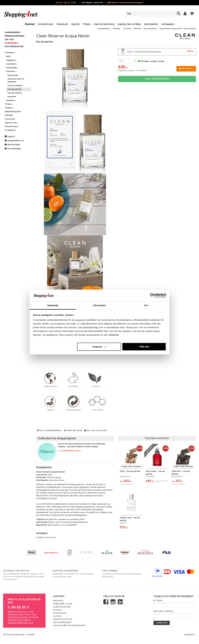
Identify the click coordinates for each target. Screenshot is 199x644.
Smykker (11, 100)
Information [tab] (99, 305)
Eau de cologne (15, 86)
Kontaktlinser (46, 24)
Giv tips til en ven (95, 431)
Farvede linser (11, 127)
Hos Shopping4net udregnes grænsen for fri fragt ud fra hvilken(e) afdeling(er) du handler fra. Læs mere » (25, 575)
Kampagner (168, 24)
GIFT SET (9, 40)
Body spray (13, 75)
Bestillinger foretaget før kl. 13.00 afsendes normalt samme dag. (75, 574)
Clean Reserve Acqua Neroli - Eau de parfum (178, 29)
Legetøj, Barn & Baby (129, 24)
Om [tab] (146, 305)
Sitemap (31, 635)
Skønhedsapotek (13, 112)
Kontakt (58, 610)
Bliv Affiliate (60, 613)
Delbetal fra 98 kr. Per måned (132, 71)
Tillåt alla (144, 347)
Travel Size (10, 119)
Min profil (58, 601)
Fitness (87, 24)
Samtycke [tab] (53, 305)
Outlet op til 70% (66, 3)
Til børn (9, 108)
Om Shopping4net (62, 623)
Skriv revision (73, 431)
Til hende (127, 29)
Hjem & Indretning (104, 24)
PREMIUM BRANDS (14, 36)
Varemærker (151, 24)
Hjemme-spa (11, 123)
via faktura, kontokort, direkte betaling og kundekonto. (124, 574)
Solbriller (9, 115)
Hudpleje (11, 60)
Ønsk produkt (12, 145)
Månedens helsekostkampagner (125, 3)
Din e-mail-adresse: (163, 611)
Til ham (9, 104)
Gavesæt (12, 97)
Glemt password (62, 607)
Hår (9, 57)
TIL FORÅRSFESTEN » (69, 451)
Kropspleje (12, 68)
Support (10, 137)
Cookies (57, 616)
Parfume (137, 29)
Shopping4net (104, 29)
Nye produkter (14, 47)
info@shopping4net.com (20, 623)
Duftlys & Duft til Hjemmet (16, 80)
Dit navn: (158, 601)
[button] (192, 14)
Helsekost (62, 24)
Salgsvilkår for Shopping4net (69, 626)
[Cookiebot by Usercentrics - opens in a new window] (152, 295)
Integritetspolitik (63, 619)
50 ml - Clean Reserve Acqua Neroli (157, 52)
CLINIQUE (11, 130)
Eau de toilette (15, 93)
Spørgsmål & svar (14, 141)
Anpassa (99, 347)
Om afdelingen (13, 149)
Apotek (75, 24)
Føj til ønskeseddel (49, 431)
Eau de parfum (150, 29)
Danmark (190, 635)
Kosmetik (12, 64)
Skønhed (30, 24)
